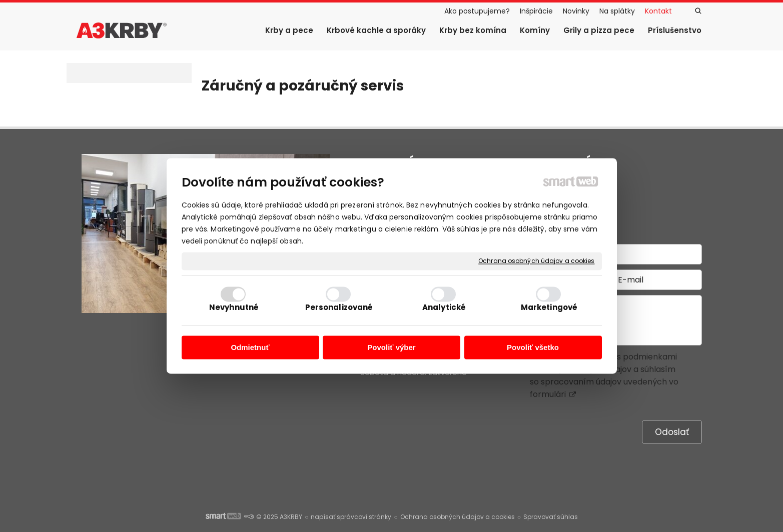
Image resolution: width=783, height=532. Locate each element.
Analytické (444, 308)
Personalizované (339, 308)
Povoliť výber (391, 347)
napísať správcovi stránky (351, 517)
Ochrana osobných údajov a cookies (536, 261)
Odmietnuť (250, 347)
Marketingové (549, 308)
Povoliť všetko (533, 347)
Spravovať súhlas (551, 517)
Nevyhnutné (234, 308)
